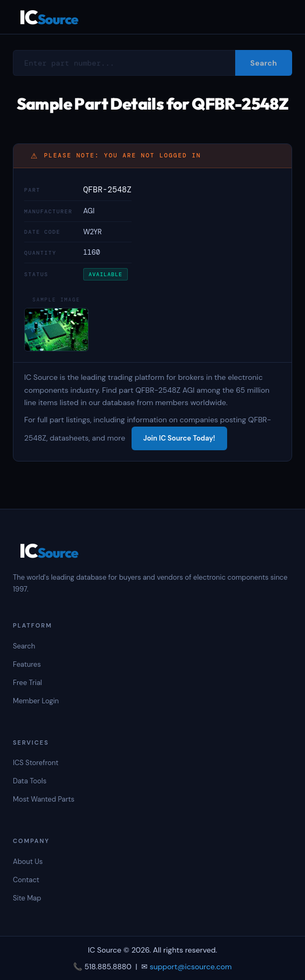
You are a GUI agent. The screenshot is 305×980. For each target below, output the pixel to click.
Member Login (36, 701)
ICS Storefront (36, 763)
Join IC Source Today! (179, 438)
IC (49, 17)
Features (27, 664)
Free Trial (27, 683)
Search (24, 646)
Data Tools (30, 781)
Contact (26, 880)
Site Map (27, 898)
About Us (28, 862)
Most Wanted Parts (44, 799)
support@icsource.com (191, 967)
